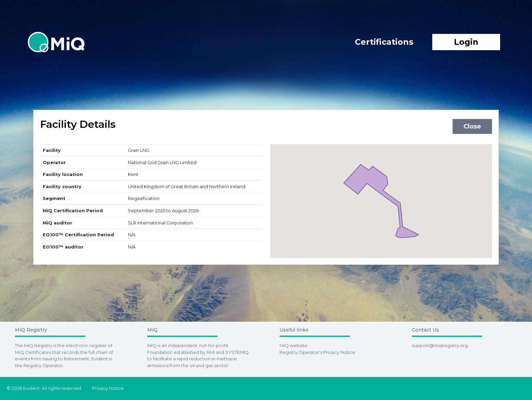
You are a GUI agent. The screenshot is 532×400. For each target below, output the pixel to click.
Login (466, 42)
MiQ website (293, 345)
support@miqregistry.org (440, 345)
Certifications (384, 42)
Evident (100, 359)
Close (472, 126)
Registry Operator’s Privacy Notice (317, 352)
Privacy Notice (108, 388)
